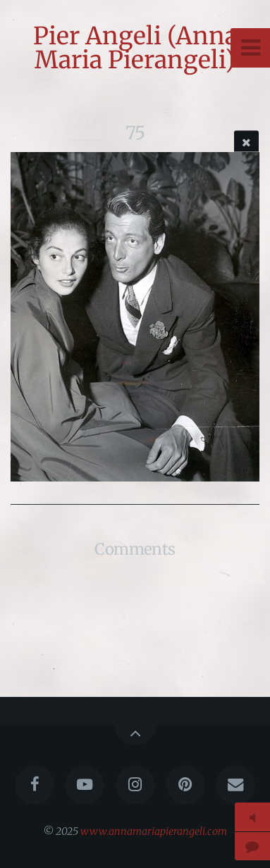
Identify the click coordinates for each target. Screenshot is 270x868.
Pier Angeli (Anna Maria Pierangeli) (135, 48)
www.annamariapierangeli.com (154, 831)
